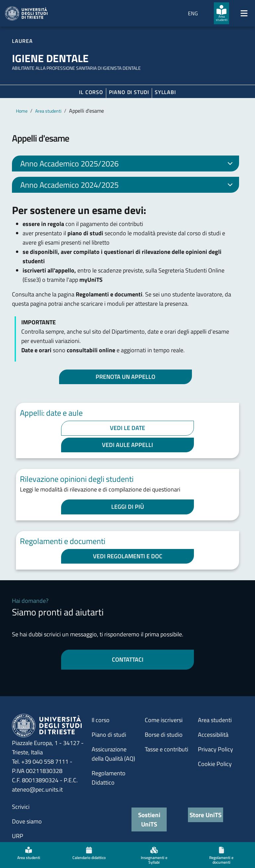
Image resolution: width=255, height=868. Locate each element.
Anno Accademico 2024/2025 (128, 186)
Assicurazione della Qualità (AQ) (113, 754)
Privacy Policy (215, 749)
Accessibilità (213, 735)
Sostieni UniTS (149, 819)
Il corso (91, 92)
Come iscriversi (164, 720)
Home (22, 111)
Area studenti (48, 111)
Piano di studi (109, 735)
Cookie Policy (215, 764)
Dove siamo (27, 821)
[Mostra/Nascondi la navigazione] (244, 13)
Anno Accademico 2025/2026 (128, 164)
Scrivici (21, 807)
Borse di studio (164, 735)
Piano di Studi (129, 92)
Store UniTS (206, 815)
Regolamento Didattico (109, 778)
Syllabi (165, 92)
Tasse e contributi (167, 749)
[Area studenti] (221, 13)
